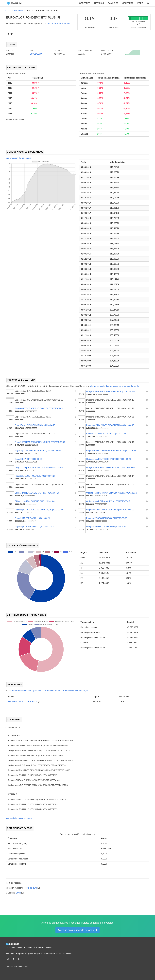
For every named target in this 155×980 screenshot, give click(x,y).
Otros (18, 893)
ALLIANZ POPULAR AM (59, 24)
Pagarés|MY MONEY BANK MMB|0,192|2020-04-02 (38, 451)
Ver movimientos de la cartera (19, 818)
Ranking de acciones (40, 954)
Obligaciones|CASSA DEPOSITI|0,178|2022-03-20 (37, 493)
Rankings (113, 3)
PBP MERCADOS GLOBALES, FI (23, 702)
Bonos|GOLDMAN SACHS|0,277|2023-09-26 (106, 434)
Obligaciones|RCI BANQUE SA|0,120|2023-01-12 (37, 501)
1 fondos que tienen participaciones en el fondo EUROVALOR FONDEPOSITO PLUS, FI (49, 691)
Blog (18, 954)
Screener (85, 3)
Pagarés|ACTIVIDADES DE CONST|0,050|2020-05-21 (110, 510)
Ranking (25, 954)
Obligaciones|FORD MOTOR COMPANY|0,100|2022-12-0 (112, 493)
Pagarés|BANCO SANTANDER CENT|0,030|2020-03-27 (111, 451)
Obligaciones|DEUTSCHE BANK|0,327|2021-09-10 (109, 459)
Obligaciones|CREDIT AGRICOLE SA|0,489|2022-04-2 (39, 468)
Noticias (99, 3)
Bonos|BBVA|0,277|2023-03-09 (28, 459)
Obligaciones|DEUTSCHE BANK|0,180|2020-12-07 (109, 527)
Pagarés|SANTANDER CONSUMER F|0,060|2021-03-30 (40, 442)
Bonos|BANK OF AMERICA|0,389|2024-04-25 (35, 425)
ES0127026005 (37, 54)
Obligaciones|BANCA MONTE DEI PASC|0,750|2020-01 (111, 391)
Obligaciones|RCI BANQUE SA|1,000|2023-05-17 (108, 501)
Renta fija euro (30, 888)
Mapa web (67, 954)
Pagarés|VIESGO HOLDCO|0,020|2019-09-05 (107, 518)
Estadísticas (56, 954)
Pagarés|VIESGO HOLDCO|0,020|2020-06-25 (35, 476)
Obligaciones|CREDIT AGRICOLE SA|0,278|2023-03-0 (110, 468)
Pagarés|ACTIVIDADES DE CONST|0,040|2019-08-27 (110, 425)
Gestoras (128, 3)
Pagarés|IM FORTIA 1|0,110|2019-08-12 (33, 518)
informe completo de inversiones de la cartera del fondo (114, 386)
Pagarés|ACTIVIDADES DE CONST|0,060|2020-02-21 (39, 408)
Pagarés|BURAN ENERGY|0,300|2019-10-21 (35, 527)
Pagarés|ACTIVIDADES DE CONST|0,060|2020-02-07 (39, 510)
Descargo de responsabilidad (17, 967)
